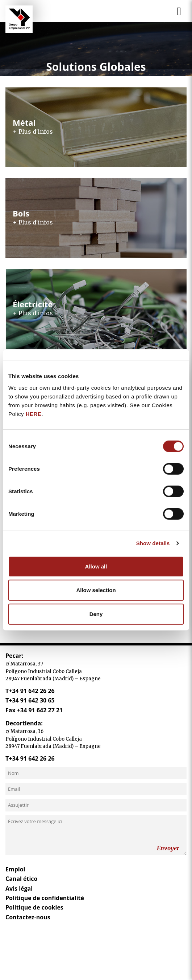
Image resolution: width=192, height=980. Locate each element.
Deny (96, 614)
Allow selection (96, 590)
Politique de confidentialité (45, 898)
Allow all (96, 566)
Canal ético (22, 879)
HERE (34, 414)
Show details (153, 543)
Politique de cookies (34, 907)
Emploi (15, 869)
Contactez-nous (28, 917)
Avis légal (19, 888)
